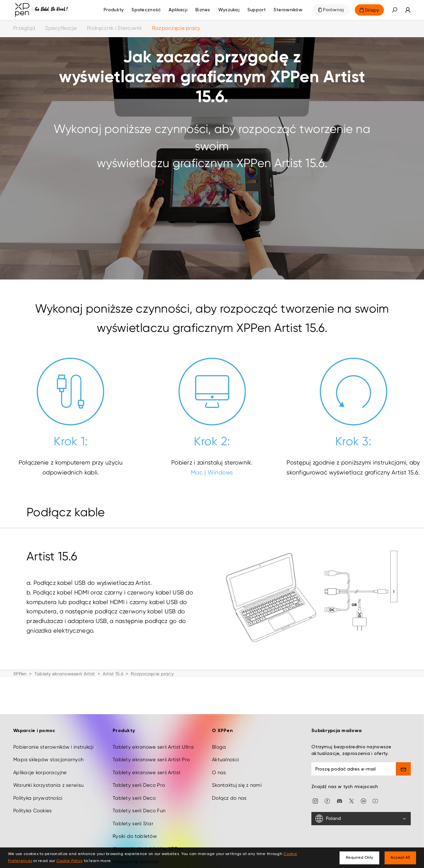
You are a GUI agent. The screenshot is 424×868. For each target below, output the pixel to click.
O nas (219, 769)
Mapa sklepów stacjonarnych (48, 756)
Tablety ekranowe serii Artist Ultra (153, 743)
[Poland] (361, 815)
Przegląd (24, 28)
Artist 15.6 (113, 674)
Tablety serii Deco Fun (139, 807)
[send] (403, 765)
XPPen (20, 674)
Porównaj (333, 10)
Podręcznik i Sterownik (114, 28)
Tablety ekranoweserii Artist (65, 674)
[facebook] (327, 797)
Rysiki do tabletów (135, 833)
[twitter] (351, 797)
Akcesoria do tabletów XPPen (148, 845)
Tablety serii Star (133, 820)
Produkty (114, 10)
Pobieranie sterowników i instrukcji (53, 743)
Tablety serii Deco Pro (139, 782)
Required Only (359, 858)
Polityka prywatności (38, 794)
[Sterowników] (288, 10)
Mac (197, 472)
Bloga (219, 743)
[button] (395, 10)
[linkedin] (363, 797)
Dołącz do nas (229, 794)
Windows (220, 472)
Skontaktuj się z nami (237, 782)
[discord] (340, 797)
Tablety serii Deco (134, 794)
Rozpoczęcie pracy (176, 28)
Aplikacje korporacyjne (40, 769)
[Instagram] (315, 797)
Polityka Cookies (32, 807)
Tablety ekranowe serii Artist (147, 769)
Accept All (400, 858)
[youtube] (375, 797)
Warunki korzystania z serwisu (48, 782)
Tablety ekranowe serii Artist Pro (151, 756)
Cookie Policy (70, 861)
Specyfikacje (61, 28)
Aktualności (225, 756)
